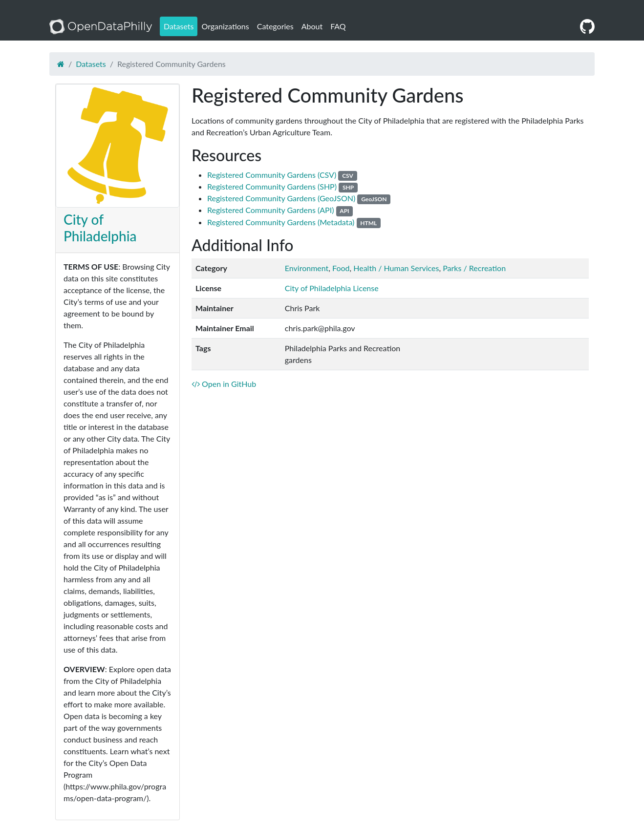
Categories (275, 26)
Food (341, 268)
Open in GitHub (224, 384)
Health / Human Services (396, 268)
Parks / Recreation (474, 268)
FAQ (338, 26)
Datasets (179, 26)
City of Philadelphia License (332, 288)
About (312, 26)
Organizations (225, 26)
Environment (307, 268)
